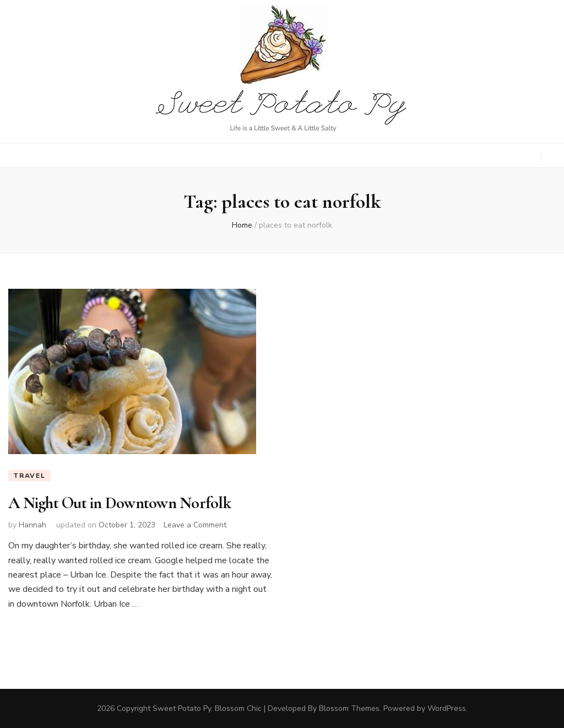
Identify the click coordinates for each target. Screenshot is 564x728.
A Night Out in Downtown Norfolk (120, 503)
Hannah (32, 525)
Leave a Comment (195, 525)
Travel (29, 476)
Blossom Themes (349, 708)
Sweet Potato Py (182, 708)
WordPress (447, 708)
